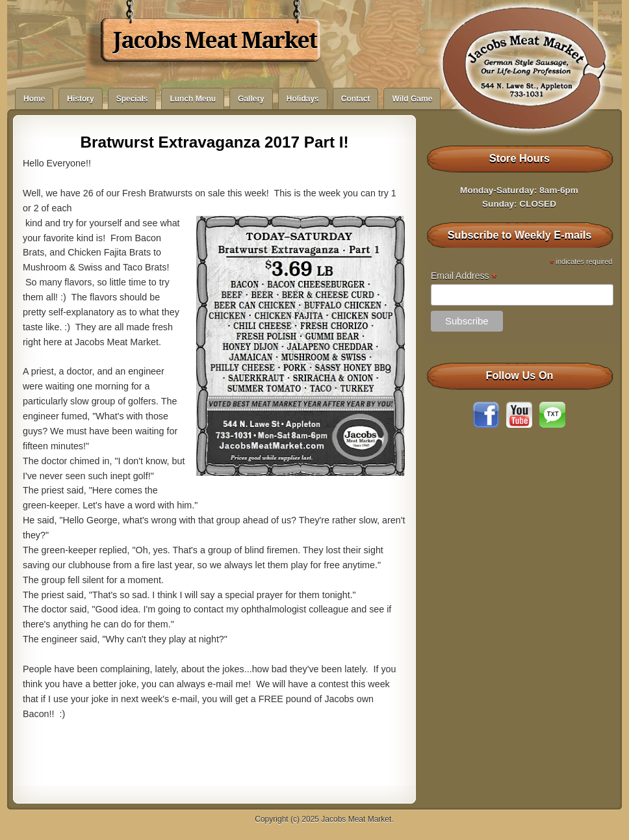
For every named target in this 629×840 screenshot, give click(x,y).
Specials (132, 99)
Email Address (464, 276)
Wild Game (412, 99)
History (80, 99)
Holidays (303, 99)
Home (34, 99)
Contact (356, 99)
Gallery (251, 99)
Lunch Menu (193, 99)
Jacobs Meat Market (215, 40)
